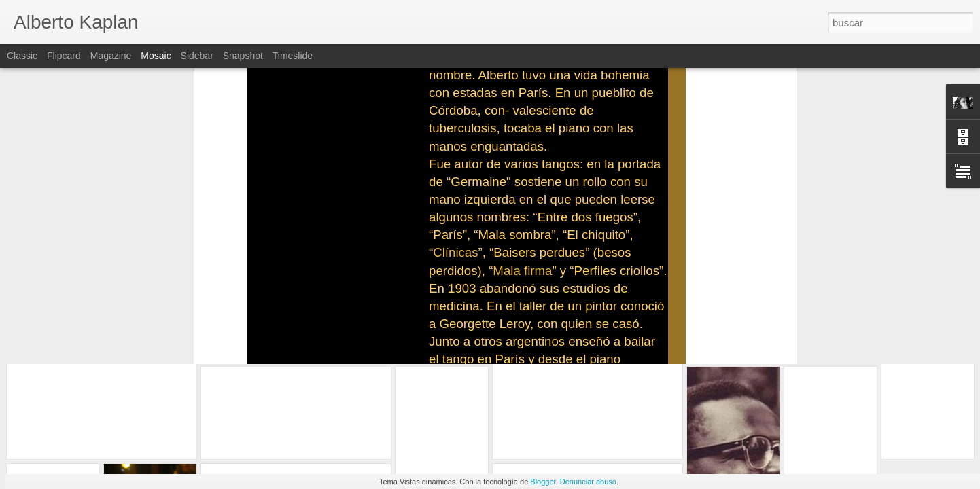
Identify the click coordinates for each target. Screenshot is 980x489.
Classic (22, 56)
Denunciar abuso (588, 482)
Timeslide (293, 56)
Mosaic (156, 56)
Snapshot (243, 56)
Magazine (111, 56)
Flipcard (64, 56)
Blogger (543, 482)
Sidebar (197, 56)
